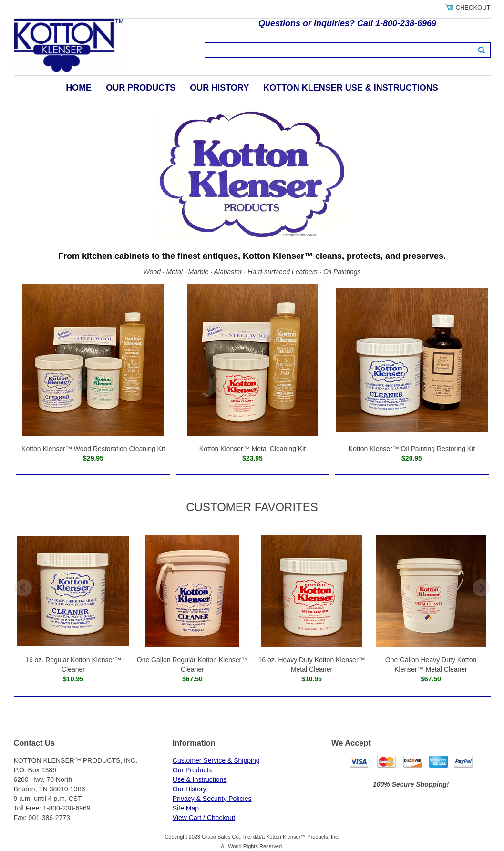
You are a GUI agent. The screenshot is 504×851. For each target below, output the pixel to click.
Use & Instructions (200, 779)
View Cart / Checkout (204, 818)
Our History (219, 88)
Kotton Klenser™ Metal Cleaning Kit (252, 449)
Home (79, 88)
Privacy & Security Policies (212, 799)
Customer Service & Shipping (216, 760)
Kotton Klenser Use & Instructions (351, 88)
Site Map (186, 808)
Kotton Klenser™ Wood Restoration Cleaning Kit (93, 449)
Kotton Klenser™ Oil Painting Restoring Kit (412, 449)
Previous (23, 588)
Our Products (141, 88)
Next (481, 588)
